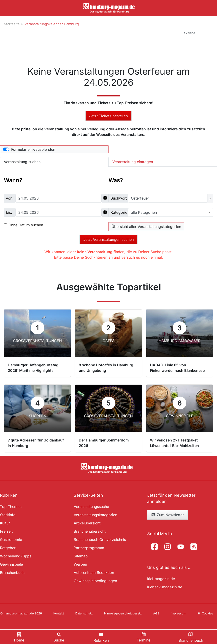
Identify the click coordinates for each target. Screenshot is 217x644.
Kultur (5, 523)
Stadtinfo (8, 515)
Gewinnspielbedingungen (95, 581)
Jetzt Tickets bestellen (108, 116)
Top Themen (11, 507)
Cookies (205, 613)
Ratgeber (8, 548)
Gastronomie (11, 540)
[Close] (210, 198)
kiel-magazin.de (161, 579)
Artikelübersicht (87, 523)
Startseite (12, 24)
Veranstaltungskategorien (95, 515)
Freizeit (6, 531)
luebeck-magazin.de (165, 587)
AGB (156, 613)
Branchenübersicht (90, 531)
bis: (9, 212)
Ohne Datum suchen (26, 225)
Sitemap (81, 556)
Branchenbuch (12, 573)
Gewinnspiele (11, 564)
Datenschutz (84, 613)
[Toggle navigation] (101, 637)
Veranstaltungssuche (91, 507)
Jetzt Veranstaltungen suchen (108, 239)
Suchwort (119, 198)
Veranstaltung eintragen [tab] (133, 162)
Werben (80, 564)
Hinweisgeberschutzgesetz (123, 613)
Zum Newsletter (167, 515)
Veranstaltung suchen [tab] (22, 162)
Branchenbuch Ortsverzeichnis (100, 540)
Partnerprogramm (89, 548)
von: (10, 198)
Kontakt (59, 613)
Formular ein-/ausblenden (33, 149)
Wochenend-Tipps (16, 556)
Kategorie (119, 212)
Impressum (178, 613)
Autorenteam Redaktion (94, 573)
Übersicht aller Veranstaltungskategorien (146, 227)
